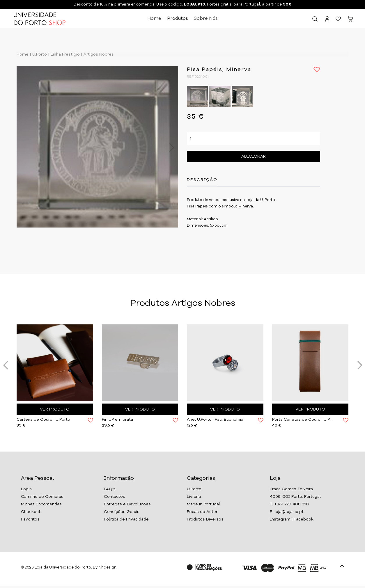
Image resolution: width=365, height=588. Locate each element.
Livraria (194, 497)
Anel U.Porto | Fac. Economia (215, 420)
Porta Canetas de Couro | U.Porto (303, 420)
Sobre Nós (206, 19)
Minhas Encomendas (41, 504)
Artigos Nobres (98, 54)
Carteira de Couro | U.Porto (43, 420)
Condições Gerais (122, 512)
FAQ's (110, 489)
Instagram (280, 519)
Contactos (115, 497)
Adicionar (254, 157)
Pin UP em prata (117, 420)
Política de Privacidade (126, 519)
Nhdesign (107, 567)
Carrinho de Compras (42, 497)
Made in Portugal (203, 504)
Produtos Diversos (205, 519)
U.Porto (39, 54)
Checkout (31, 512)
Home (154, 19)
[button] (350, 20)
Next (168, 148)
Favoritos (30, 519)
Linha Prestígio (65, 54)
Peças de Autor (202, 512)
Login (26, 489)
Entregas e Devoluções (127, 504)
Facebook (304, 519)
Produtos (178, 19)
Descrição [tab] (202, 180)
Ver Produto (55, 409)
